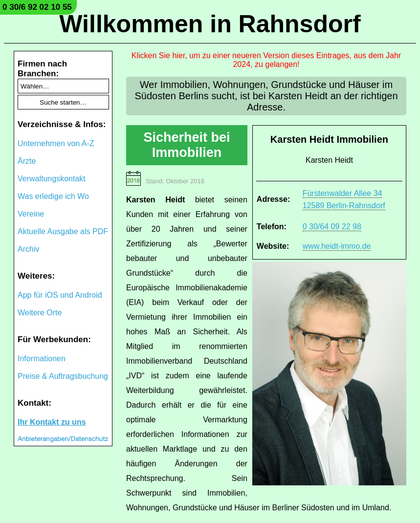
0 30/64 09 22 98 (332, 227)
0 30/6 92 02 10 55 (37, 7)
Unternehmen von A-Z (56, 143)
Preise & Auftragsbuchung (63, 376)
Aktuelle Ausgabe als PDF (63, 231)
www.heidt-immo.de (337, 246)
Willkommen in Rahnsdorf (210, 24)
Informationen (42, 359)
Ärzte (27, 161)
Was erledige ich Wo (53, 196)
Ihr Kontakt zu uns (52, 422)
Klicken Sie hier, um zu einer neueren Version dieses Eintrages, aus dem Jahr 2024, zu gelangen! (266, 60)
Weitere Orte (40, 313)
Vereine (31, 214)
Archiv (28, 249)
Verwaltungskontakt (52, 179)
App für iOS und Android (60, 295)
